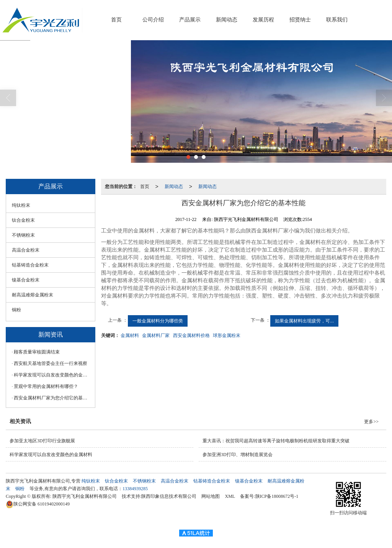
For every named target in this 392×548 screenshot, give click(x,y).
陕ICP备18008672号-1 (277, 496)
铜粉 (16, 310)
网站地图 (211, 496)
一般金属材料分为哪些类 (158, 321)
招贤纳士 (300, 20)
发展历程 (263, 20)
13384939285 (135, 489)
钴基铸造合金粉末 (30, 265)
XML (230, 496)
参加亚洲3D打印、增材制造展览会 (238, 455)
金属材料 (130, 335)
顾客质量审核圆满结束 (37, 352)
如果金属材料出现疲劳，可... (304, 321)
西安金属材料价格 (191, 335)
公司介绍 (153, 20)
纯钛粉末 (21, 205)
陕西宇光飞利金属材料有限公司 (85, 496)
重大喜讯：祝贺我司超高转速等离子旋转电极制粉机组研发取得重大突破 (276, 441)
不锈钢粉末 (23, 235)
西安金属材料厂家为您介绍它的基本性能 (52, 398)
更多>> (371, 422)
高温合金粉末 (26, 250)
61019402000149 (38, 504)
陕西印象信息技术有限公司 (169, 496)
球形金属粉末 (227, 335)
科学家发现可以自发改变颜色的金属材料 (52, 375)
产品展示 (190, 20)
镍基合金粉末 (26, 280)
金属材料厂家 (156, 335)
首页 (116, 20)
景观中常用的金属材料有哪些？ (46, 386)
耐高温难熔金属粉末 (33, 295)
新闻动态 (227, 20)
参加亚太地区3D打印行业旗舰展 (42, 441)
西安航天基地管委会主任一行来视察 (51, 363)
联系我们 (337, 20)
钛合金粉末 (23, 220)
